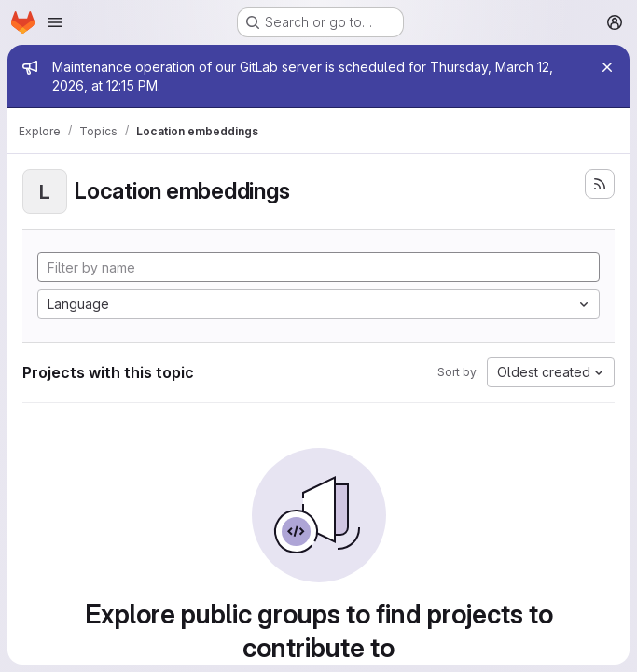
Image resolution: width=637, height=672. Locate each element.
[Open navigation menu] (55, 22)
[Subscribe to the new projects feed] (600, 184)
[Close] (607, 67)
